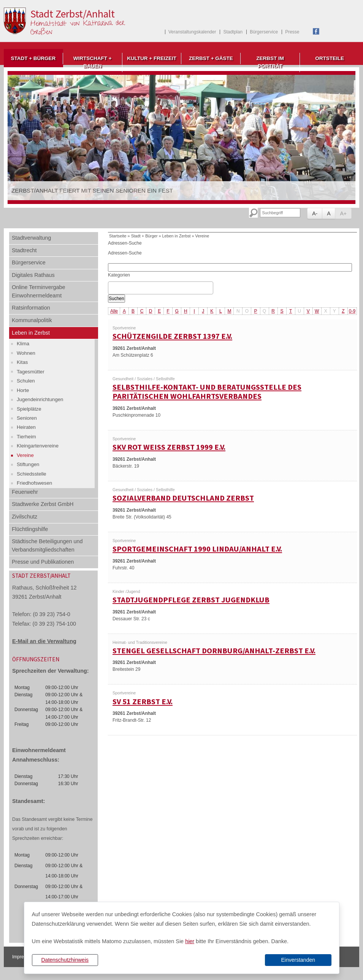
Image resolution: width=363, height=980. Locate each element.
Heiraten (26, 427)
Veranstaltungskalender (192, 32)
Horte (23, 390)
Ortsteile (330, 58)
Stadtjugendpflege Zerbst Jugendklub (191, 600)
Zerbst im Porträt (270, 62)
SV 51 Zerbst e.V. (143, 702)
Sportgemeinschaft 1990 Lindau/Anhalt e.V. (197, 549)
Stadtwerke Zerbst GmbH (43, 504)
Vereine (25, 455)
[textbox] (112, 288)
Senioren (27, 418)
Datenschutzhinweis (65, 960)
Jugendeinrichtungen (40, 399)
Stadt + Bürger (33, 58)
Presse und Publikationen (43, 562)
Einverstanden (298, 960)
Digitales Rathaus (33, 275)
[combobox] (161, 288)
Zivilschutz (25, 517)
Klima (23, 344)
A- (315, 213)
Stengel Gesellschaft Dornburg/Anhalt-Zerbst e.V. (214, 651)
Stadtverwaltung (31, 238)
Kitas (22, 362)
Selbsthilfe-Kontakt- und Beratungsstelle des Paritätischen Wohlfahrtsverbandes (207, 392)
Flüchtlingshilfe (30, 529)
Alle (114, 311)
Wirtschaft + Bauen (93, 62)
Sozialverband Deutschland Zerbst (183, 498)
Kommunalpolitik (32, 320)
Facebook (316, 31)
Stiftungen (28, 464)
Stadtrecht (24, 250)
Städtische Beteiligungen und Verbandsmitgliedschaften (47, 545)
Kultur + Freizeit (152, 58)
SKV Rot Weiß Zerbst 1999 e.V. (169, 447)
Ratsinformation (31, 308)
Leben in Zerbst (31, 333)
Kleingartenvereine (38, 446)
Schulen (26, 381)
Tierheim (26, 437)
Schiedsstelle (32, 474)
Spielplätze (29, 409)
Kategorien (119, 275)
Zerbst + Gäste (211, 58)
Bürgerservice (264, 32)
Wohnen (26, 353)
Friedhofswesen (34, 483)
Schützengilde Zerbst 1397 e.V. (172, 336)
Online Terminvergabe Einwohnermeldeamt (39, 291)
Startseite (118, 236)
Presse (292, 32)
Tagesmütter (31, 372)
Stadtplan (233, 32)
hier (190, 941)
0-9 (352, 311)
